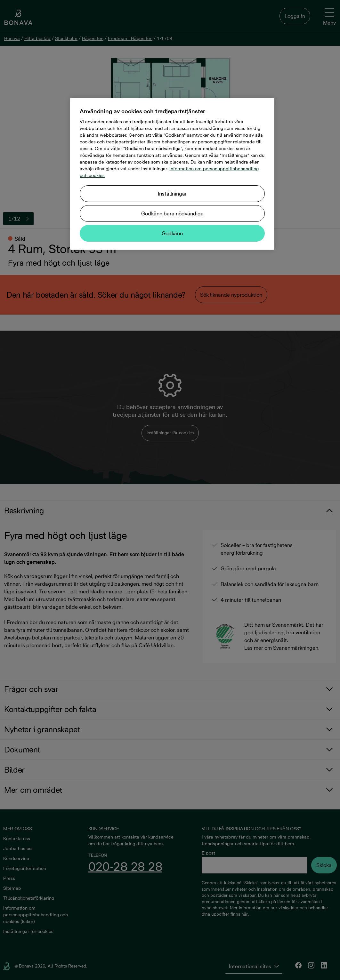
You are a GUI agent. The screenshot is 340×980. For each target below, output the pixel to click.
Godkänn (172, 233)
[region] (172, 174)
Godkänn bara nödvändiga (172, 213)
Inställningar (172, 194)
